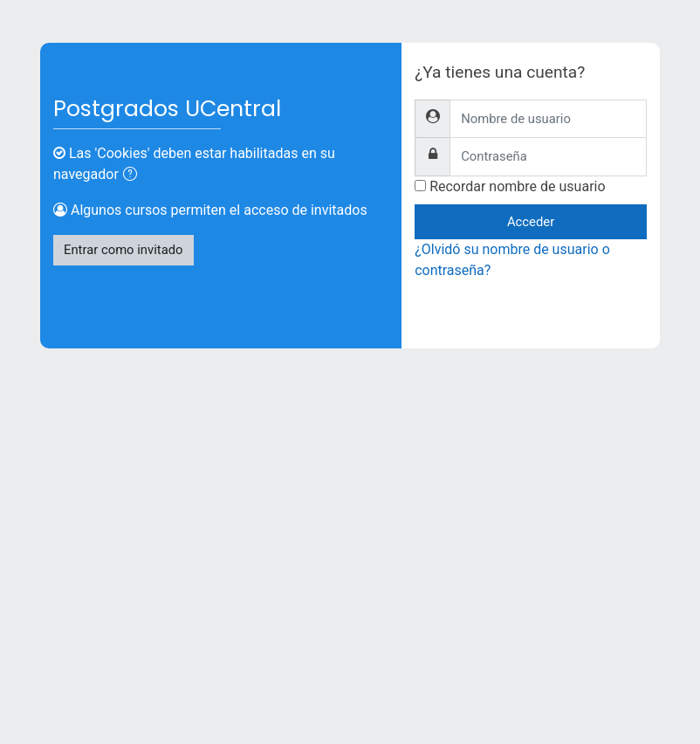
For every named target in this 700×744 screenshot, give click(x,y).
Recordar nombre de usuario (517, 186)
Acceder (531, 222)
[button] (134, 176)
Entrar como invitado (124, 250)
